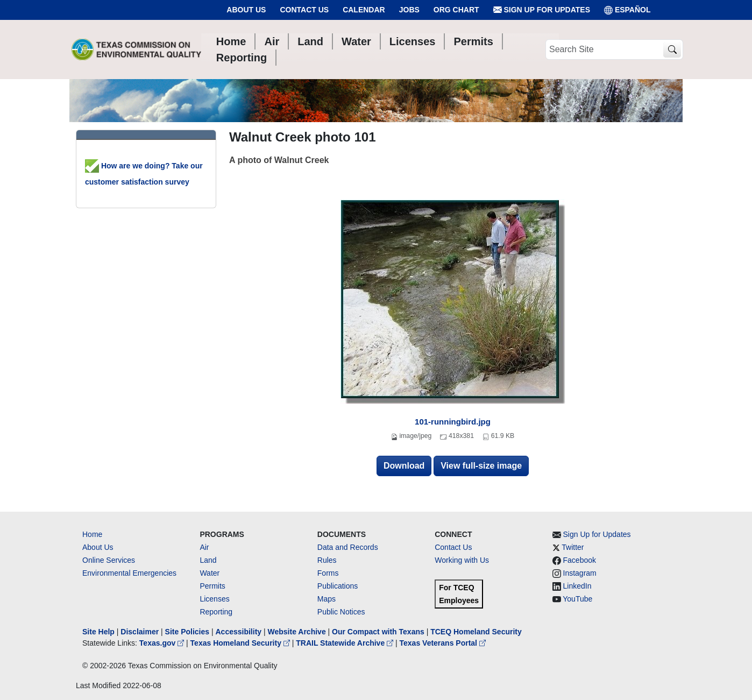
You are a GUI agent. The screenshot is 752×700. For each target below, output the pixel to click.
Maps (327, 599)
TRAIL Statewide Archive (346, 643)
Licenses (214, 599)
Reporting (216, 612)
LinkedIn (577, 586)
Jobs (409, 10)
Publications (338, 586)
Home (92, 534)
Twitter (573, 547)
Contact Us (304, 10)
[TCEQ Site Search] (672, 50)
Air (204, 547)
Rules (327, 560)
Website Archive (297, 632)
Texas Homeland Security (241, 643)
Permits (212, 586)
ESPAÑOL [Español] (627, 10)
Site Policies (187, 632)
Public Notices (341, 612)
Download (404, 466)
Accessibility (239, 632)
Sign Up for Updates (542, 10)
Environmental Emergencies (129, 573)
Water (210, 573)
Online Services (109, 560)
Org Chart (456, 10)
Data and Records (348, 547)
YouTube (577, 599)
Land (208, 560)
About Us (246, 10)
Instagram (580, 573)
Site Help (98, 632)
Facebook (580, 560)
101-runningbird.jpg (453, 422)
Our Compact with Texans (378, 632)
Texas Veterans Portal (443, 643)
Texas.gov (163, 643)
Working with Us (462, 560)
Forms (328, 573)
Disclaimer (140, 632)
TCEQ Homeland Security (476, 632)
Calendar (364, 10)
